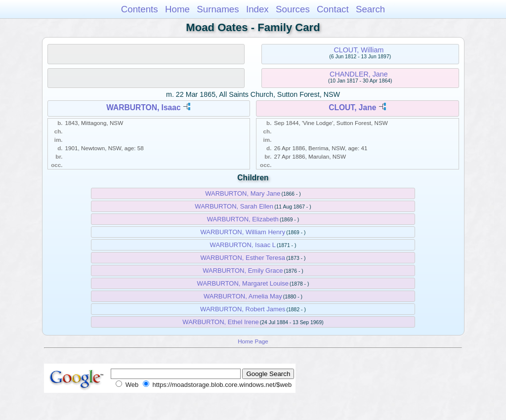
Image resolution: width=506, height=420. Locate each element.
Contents (140, 9)
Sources (293, 9)
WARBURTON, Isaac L (243, 245)
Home (177, 9)
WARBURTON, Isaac (144, 107)
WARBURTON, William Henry (243, 232)
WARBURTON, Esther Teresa (243, 258)
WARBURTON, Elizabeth (243, 219)
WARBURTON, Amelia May (243, 296)
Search (370, 9)
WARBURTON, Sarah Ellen (234, 206)
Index (257, 9)
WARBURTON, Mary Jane (243, 193)
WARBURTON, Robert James (243, 309)
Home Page (253, 341)
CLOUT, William (358, 50)
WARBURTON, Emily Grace (243, 271)
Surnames (218, 9)
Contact (333, 9)
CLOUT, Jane (352, 107)
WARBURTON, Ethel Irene (220, 322)
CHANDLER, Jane (359, 74)
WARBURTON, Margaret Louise (243, 283)
